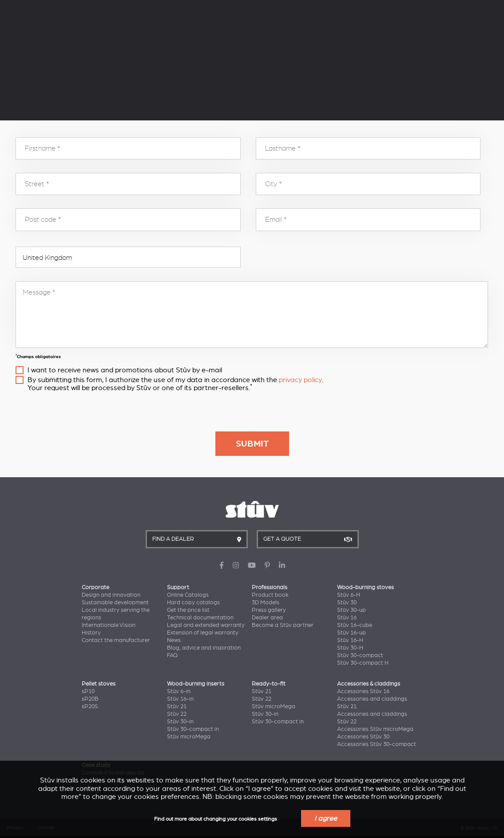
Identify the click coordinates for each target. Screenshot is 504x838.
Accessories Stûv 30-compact (377, 744)
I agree (326, 818)
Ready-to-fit (269, 684)
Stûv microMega (189, 737)
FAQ (172, 655)
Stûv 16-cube (355, 625)
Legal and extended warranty (206, 625)
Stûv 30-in (180, 722)
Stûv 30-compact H (363, 663)
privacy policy (300, 380)
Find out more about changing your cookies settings (216, 819)
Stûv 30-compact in (193, 729)
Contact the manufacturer (116, 640)
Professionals (270, 587)
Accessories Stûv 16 (363, 691)
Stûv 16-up (351, 633)
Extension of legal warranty (203, 633)
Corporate (95, 587)
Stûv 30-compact (360, 655)
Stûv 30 (347, 603)
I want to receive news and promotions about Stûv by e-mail (125, 370)
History (91, 633)
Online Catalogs (188, 595)
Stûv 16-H (350, 640)
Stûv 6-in (179, 691)
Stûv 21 (177, 706)
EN (490, 20)
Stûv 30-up (351, 610)
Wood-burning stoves (365, 587)
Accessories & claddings (369, 684)
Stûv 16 (347, 618)
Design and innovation (111, 595)
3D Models (266, 603)
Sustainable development (115, 603)
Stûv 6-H (349, 595)
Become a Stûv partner (283, 625)
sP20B (90, 699)
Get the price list (188, 610)
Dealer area (267, 618)
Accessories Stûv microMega (375, 729)
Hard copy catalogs (193, 603)
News (174, 640)
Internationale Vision (109, 625)
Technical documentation (200, 618)
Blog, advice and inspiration (204, 648)
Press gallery (269, 610)
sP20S (90, 706)
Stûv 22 (177, 714)
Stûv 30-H (350, 648)
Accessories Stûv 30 (363, 737)
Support (178, 587)
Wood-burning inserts (196, 684)
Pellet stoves (99, 684)
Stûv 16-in (180, 699)
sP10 (88, 691)
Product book (270, 595)
